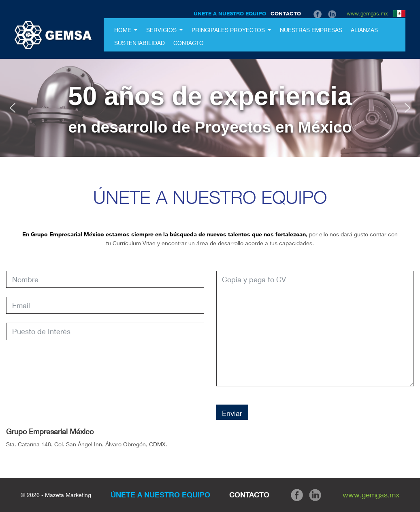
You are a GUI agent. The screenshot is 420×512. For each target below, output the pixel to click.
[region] (210, 108)
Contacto (189, 43)
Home (124, 30)
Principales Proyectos (229, 30)
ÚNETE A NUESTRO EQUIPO (230, 13)
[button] (13, 108)
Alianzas (364, 30)
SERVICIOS (162, 30)
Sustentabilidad (140, 43)
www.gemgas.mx (367, 13)
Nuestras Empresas (311, 30)
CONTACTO (286, 13)
